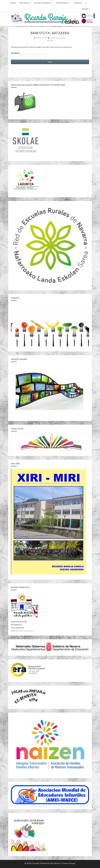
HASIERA (13, 3)
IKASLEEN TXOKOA (62, 3)
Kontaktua (78, 3)
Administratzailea (58, 38)
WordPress (56, 863)
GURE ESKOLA (24, 3)
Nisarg (72, 863)
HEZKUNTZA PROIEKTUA (42, 3)
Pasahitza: (28, 55)
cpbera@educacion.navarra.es (24, 631)
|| (86, 3)
